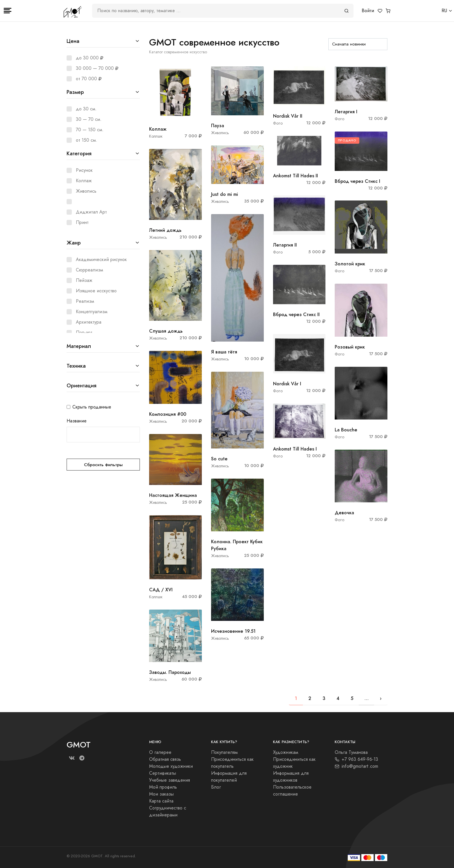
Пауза (218, 126)
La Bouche (346, 430)
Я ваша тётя (224, 352)
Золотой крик (350, 264)
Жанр (74, 243)
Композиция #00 (168, 414)
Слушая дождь (166, 331)
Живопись (86, 191)
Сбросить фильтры (103, 465)
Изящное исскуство (96, 291)
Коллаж (84, 181)
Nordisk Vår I (287, 384)
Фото (278, 123)
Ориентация (82, 385)
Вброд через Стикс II (296, 314)
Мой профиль (163, 787)
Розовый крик (350, 347)
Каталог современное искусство (178, 52)
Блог (216, 787)
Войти (368, 11)
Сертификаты (163, 773)
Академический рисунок (101, 260)
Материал (79, 346)
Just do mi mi (225, 194)
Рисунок (84, 170)
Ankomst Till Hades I (295, 449)
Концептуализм (92, 312)
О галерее (160, 752)
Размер (75, 92)
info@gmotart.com (356, 766)
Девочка (344, 513)
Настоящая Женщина (173, 495)
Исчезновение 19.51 (233, 631)
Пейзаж (84, 280)
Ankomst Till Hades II (295, 176)
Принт (82, 223)
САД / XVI (161, 590)
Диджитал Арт (91, 212)
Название (77, 421)
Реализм (85, 301)
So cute (219, 459)
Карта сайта (161, 801)
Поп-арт (84, 333)
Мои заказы (161, 794)
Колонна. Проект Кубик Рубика (237, 545)
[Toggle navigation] (8, 11)
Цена (73, 41)
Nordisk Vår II (288, 116)
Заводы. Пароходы (170, 672)
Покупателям (224, 752)
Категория (79, 153)
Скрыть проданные (92, 407)
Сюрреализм (89, 270)
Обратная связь (165, 759)
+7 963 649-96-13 (356, 759)
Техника (76, 366)
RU (444, 11)
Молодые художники (171, 766)
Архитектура (89, 322)
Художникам (286, 752)
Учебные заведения (170, 780)
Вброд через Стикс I (357, 181)
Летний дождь (165, 230)
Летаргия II (285, 245)
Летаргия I (346, 112)
